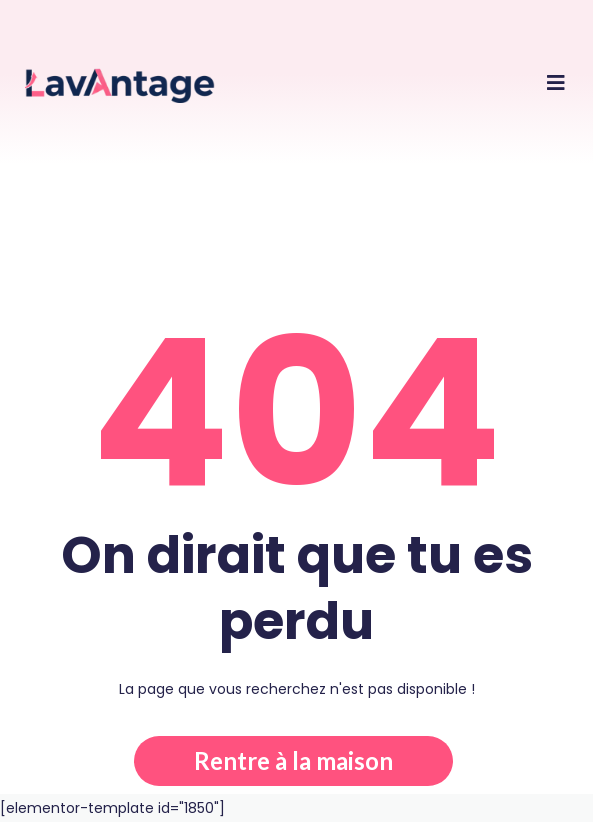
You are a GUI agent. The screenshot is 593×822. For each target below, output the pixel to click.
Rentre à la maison (293, 760)
